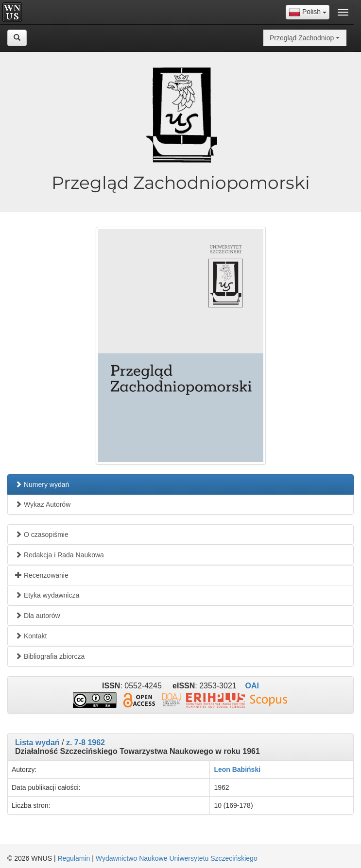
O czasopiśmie (42, 534)
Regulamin (74, 858)
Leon (222, 769)
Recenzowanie (42, 575)
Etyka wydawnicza (47, 595)
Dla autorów (38, 616)
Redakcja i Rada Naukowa (60, 555)
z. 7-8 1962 (86, 743)
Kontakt (31, 636)
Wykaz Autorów (43, 504)
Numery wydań (42, 484)
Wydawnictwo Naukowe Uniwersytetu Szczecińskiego (177, 858)
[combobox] (308, 12)
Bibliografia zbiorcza (50, 656)
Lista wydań (37, 743)
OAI (252, 686)
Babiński (246, 769)
